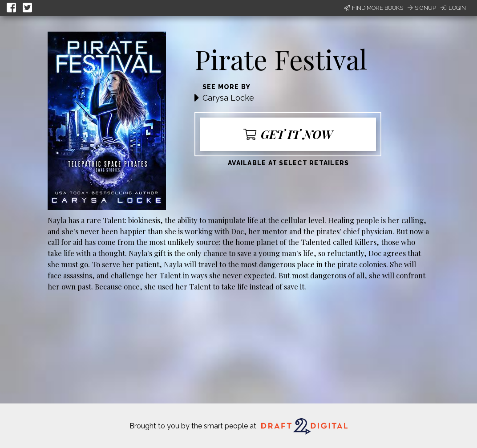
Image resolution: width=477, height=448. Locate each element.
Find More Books (374, 8)
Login (453, 8)
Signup (422, 8)
